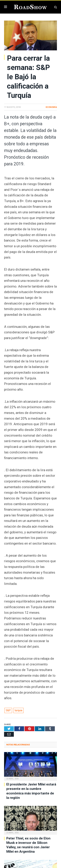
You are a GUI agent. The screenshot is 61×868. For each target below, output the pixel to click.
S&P (8, 710)
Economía (51, 107)
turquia (18, 710)
